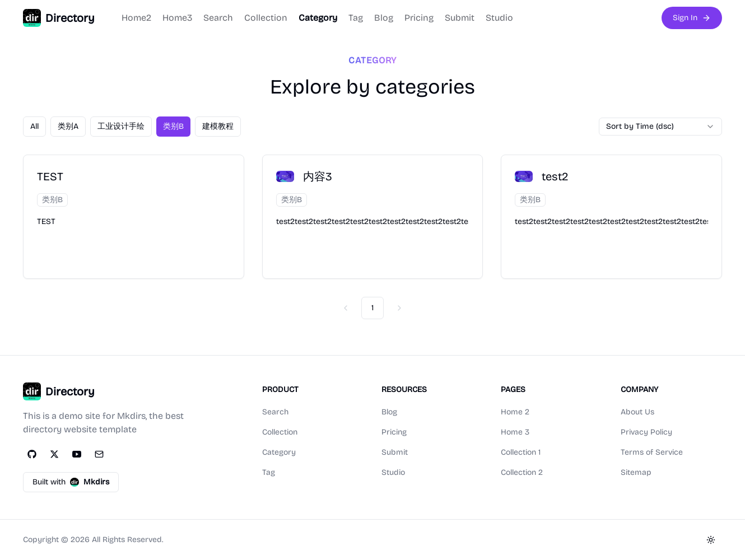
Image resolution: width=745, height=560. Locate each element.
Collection (266, 18)
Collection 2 (522, 472)
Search (218, 18)
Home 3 (515, 432)
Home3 (177, 18)
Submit (460, 18)
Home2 (136, 18)
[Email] (99, 454)
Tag (356, 18)
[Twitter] (54, 454)
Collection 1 (521, 452)
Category (318, 18)
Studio (499, 18)
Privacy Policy (646, 432)
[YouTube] (77, 454)
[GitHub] (32, 454)
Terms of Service (652, 452)
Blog (384, 18)
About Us (637, 412)
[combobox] (660, 127)
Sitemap (636, 472)
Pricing (419, 18)
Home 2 (515, 412)
